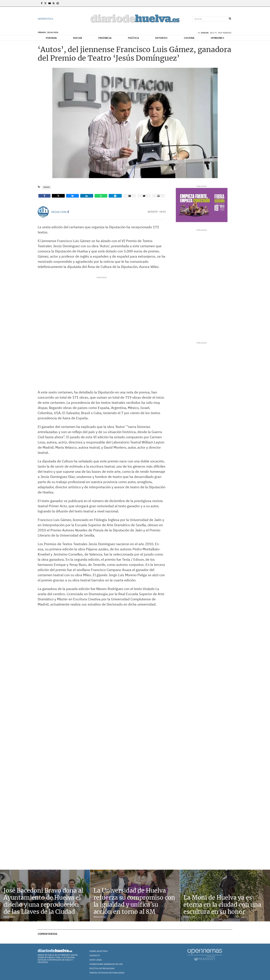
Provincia (105, 38)
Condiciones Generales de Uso (106, 964)
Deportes (161, 38)
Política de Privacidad (102, 968)
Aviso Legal (96, 960)
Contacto (95, 955)
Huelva (77, 38)
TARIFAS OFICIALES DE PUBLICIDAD (107, 973)
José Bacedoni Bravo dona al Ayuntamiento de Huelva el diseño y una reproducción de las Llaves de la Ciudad (43, 901)
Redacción (59, 212)
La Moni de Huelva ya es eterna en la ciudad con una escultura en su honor (222, 905)
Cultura (189, 38)
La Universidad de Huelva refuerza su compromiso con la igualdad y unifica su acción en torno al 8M (134, 901)
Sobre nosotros (98, 951)
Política (133, 38)
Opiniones (217, 38)
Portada (51, 38)
